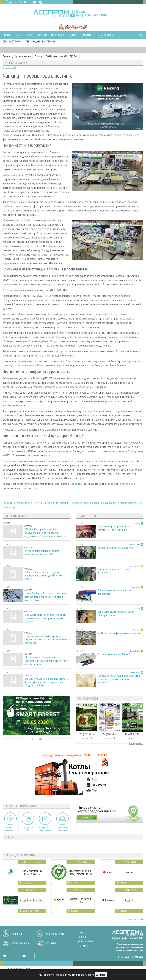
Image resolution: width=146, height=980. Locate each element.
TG (41, 2)
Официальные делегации (62, 829)
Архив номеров (23, 56)
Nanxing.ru (76, 484)
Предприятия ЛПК (28, 829)
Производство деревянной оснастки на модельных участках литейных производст (119, 679)
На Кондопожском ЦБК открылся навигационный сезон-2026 (42, 552)
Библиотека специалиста (11, 829)
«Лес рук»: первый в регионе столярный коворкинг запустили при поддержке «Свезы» (45, 618)
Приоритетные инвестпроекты (45, 829)
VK (34, 2)
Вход (12, 2)
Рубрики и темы (24, 35)
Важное (82, 933)
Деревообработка (12, 41)
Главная (7, 35)
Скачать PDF (86, 738)
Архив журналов (20, 943)
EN (24, 2)
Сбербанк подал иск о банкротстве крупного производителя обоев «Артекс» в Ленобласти (47, 639)
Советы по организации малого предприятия (114, 592)
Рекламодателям (105, 35)
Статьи (38, 56)
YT (24, 956)
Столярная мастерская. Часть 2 (114, 654)
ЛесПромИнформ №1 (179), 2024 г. (63, 56)
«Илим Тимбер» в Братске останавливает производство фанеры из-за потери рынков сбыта (46, 597)
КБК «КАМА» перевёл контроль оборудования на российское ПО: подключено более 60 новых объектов (45, 533)
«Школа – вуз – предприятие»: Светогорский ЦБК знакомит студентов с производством (46, 661)
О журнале (86, 35)
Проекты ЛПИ (58, 35)
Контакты (51, 943)
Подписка (17, 934)
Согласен (101, 975)
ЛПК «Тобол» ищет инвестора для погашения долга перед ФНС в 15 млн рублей (44, 575)
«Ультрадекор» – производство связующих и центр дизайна (115, 528)
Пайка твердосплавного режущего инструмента (116, 571)
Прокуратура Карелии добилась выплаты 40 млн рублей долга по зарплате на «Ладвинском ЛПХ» (46, 682)
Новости (42, 35)
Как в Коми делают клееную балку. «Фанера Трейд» (116, 613)
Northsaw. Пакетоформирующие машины (119, 633)
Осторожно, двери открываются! (115, 548)
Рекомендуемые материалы (41, 41)
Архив (73, 35)
